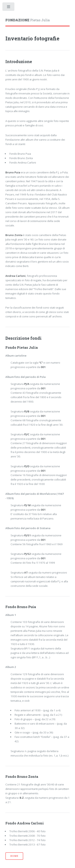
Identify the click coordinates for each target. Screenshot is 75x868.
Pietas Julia (28, 20)
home (14, 856)
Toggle (9, 8)
